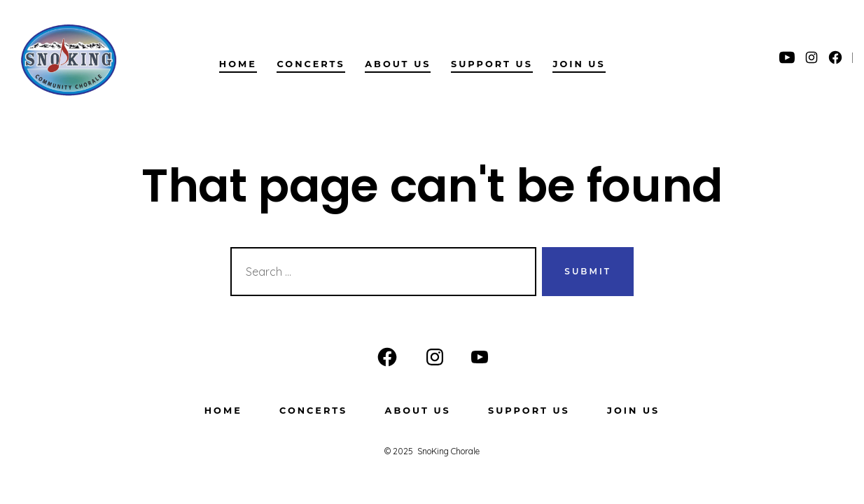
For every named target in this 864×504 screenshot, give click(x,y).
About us (398, 64)
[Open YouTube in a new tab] (787, 57)
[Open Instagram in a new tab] (811, 57)
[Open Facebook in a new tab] (835, 57)
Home (238, 64)
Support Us (492, 64)
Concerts (311, 64)
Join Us (579, 64)
